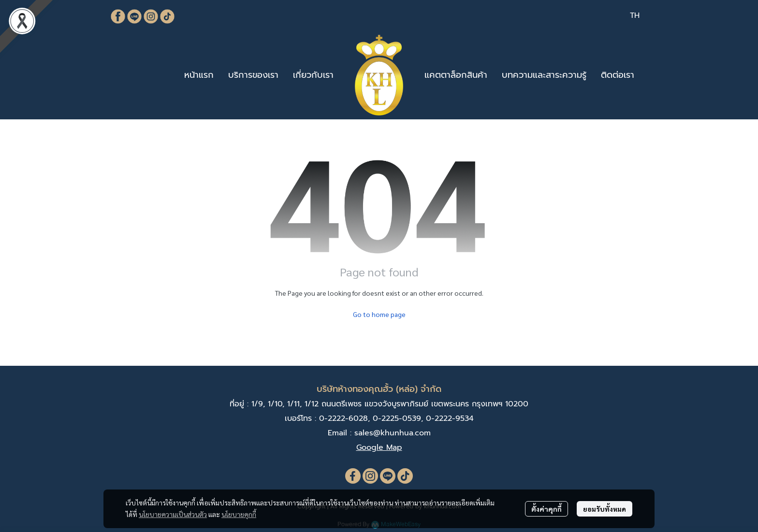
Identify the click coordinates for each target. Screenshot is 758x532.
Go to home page (379, 314)
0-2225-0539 (397, 418)
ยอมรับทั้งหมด (605, 509)
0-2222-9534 (450, 418)
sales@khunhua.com (393, 433)
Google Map (379, 447)
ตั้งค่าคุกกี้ (547, 509)
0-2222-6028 (343, 418)
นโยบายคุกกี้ (239, 514)
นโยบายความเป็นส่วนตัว (173, 514)
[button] (635, 15)
